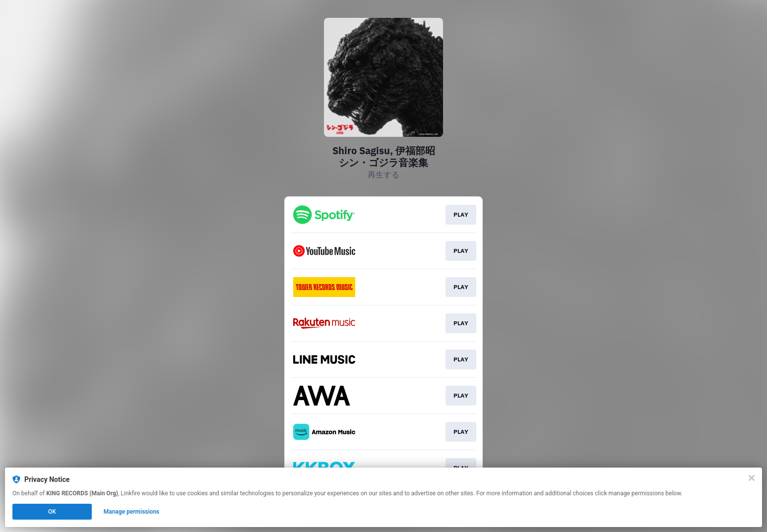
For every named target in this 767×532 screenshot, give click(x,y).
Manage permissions (132, 512)
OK (52, 512)
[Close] (752, 478)
